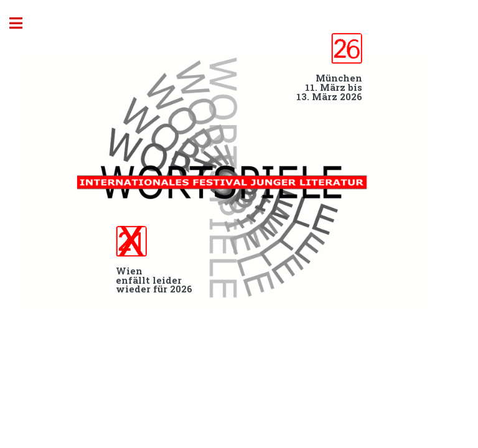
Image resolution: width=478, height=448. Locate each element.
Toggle (22, 23)
